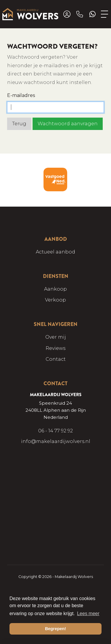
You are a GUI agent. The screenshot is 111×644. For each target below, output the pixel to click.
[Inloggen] (67, 14)
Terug (19, 124)
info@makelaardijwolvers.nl (56, 441)
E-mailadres (21, 95)
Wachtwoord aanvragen (68, 124)
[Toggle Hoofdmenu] (105, 14)
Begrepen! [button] (55, 629)
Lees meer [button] (88, 613)
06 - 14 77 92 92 (55, 431)
